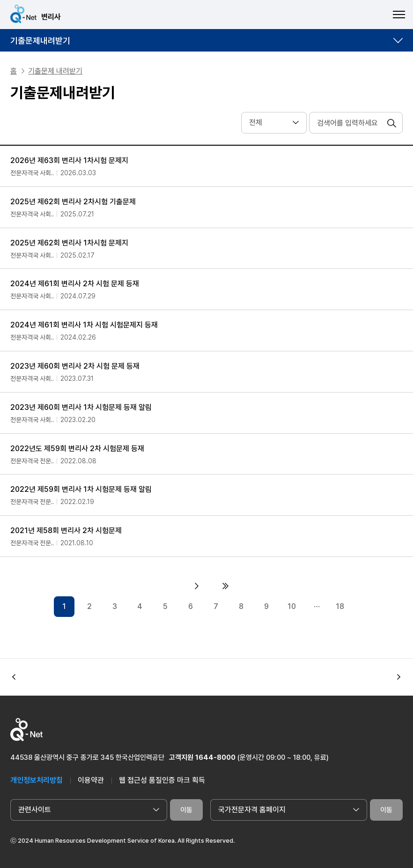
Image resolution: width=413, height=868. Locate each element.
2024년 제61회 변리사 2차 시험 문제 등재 (75, 284)
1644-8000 (215, 757)
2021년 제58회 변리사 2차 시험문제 (66, 530)
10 (292, 606)
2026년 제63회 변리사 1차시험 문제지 (69, 160)
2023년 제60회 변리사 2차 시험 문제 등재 (75, 366)
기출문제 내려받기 (55, 71)
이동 (186, 810)
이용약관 (91, 780)
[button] (399, 677)
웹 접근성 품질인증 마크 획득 (162, 780)
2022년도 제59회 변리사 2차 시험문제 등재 (77, 449)
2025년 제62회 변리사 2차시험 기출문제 (73, 202)
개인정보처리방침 (37, 780)
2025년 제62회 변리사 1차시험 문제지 (69, 243)
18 (340, 606)
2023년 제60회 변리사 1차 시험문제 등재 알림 (81, 407)
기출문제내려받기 (40, 41)
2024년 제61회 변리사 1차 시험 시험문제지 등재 (84, 325)
